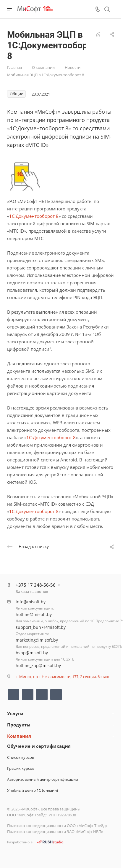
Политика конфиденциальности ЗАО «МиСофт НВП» (55, 831)
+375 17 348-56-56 (36, 585)
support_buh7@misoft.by (41, 627)
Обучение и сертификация (39, 746)
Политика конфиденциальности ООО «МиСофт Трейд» (57, 826)
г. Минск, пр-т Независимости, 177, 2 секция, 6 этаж (62, 677)
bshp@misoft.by (32, 653)
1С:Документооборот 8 (34, 216)
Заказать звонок (32, 591)
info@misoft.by (31, 602)
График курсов (21, 768)
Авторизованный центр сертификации (43, 779)
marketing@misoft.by (37, 640)
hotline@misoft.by (34, 614)
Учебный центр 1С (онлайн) (33, 790)
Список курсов (21, 757)
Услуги (15, 713)
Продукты (19, 725)
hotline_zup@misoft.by (38, 665)
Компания (19, 736)
